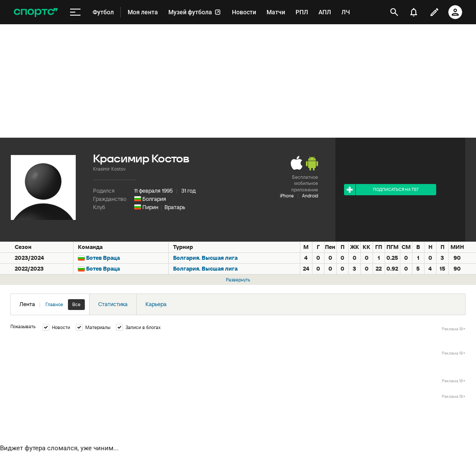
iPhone (287, 196)
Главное (54, 304)
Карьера (156, 304)
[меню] (75, 12)
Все (76, 304)
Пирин (150, 207)
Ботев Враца (103, 258)
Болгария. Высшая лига (205, 258)
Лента (52, 305)
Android (310, 196)
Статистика (113, 304)
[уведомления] (414, 12)
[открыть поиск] (394, 12)
